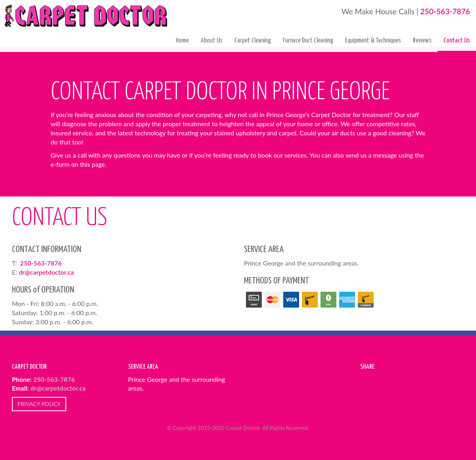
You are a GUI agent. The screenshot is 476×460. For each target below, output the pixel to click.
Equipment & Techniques (373, 41)
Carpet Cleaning (253, 41)
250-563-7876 (445, 11)
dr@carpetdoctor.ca (46, 272)
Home (182, 41)
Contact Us (457, 41)
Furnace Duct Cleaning (308, 41)
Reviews (422, 41)
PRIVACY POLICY (39, 404)
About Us (212, 41)
